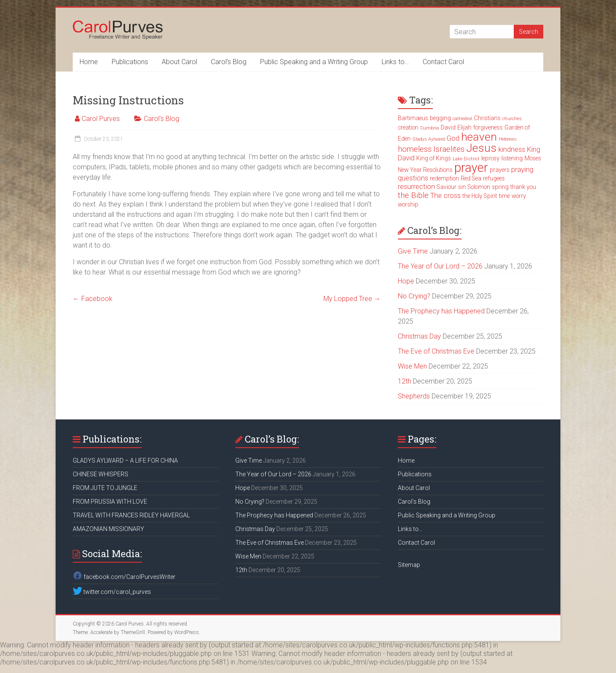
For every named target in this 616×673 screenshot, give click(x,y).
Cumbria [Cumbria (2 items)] (429, 128)
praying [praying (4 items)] (522, 170)
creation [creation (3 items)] (408, 127)
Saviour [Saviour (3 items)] (447, 187)
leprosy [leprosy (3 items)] (490, 158)
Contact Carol (443, 62)
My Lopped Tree (352, 299)
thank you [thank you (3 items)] (523, 187)
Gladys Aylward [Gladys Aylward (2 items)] (429, 139)
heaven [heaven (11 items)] (479, 137)
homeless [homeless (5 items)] (415, 149)
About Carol (179, 62)
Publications (130, 62)
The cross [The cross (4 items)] (446, 196)
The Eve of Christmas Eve (436, 351)
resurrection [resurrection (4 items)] (416, 187)
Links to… (395, 62)
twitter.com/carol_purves (112, 592)
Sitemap (409, 565)
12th (404, 381)
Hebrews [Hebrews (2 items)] (508, 139)
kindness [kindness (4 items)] (512, 149)
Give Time (413, 251)
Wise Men (412, 366)
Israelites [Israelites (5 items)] (449, 149)
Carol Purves (101, 119)
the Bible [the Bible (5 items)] (413, 195)
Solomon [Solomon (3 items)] (479, 187)
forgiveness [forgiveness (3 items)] (488, 127)
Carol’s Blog (229, 62)
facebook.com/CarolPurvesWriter (124, 577)
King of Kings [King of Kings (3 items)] (434, 158)
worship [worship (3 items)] (408, 204)
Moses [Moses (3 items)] (533, 158)
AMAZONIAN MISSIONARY (108, 529)
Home (89, 62)
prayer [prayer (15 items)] (471, 168)
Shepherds (414, 396)
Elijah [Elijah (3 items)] (464, 127)
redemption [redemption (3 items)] (444, 178)
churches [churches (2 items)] (512, 119)
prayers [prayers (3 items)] (500, 170)
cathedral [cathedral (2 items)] (462, 119)
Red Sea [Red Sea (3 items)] (471, 178)
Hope (406, 281)
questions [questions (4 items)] (413, 178)
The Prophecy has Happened (441, 311)
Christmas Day (419, 336)
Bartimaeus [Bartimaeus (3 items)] (413, 118)
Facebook (93, 299)
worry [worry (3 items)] (519, 196)
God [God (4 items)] (453, 138)
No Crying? (414, 296)
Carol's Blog (161, 119)
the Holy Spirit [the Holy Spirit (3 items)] (480, 196)
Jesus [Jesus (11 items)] (481, 148)
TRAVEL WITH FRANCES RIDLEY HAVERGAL (131, 515)
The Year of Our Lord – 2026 (440, 266)
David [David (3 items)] (448, 127)
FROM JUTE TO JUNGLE (105, 488)
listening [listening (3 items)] (512, 158)
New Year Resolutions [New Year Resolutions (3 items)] (425, 170)
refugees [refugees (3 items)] (494, 178)
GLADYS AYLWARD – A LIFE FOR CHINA (125, 460)
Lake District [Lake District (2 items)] (466, 159)
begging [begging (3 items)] (440, 118)
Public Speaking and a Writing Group (314, 62)
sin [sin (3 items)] (462, 187)
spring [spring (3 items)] (500, 187)
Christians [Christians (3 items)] (487, 118)
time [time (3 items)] (504, 196)
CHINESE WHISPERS (101, 474)
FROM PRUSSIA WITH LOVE (110, 502)
